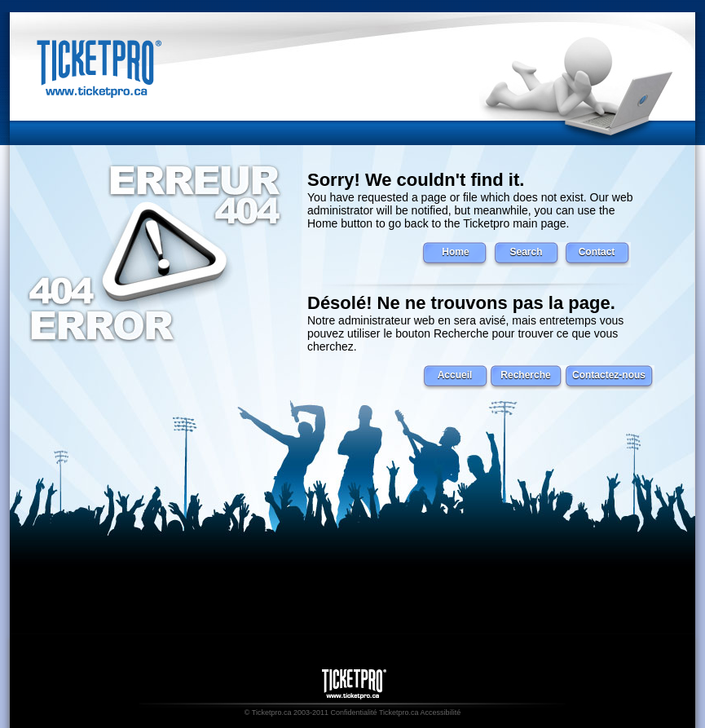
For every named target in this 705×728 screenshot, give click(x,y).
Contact (597, 252)
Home (455, 252)
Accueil (455, 375)
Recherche (525, 375)
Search (526, 252)
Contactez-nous (609, 375)
